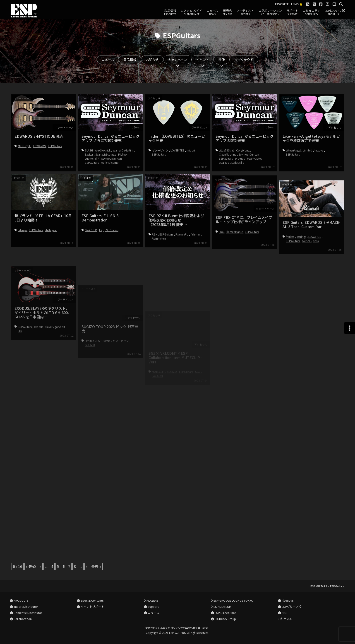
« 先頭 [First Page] (31, 566)
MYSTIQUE (24, 146)
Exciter (89, 154)
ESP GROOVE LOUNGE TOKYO (233, 600)
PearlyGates (254, 158)
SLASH (89, 150)
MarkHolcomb (110, 162)
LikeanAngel (293, 150)
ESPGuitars (55, 146)
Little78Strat (226, 150)
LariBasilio (238, 162)
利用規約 (286, 619)
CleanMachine (228, 154)
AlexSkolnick (103, 150)
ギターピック (160, 150)
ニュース (212, 12)
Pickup (122, 154)
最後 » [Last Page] (96, 566)
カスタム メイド (191, 12)
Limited (308, 150)
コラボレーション (270, 12)
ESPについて (333, 12)
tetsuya (319, 150)
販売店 (227, 12)
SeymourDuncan (112, 158)
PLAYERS (152, 600)
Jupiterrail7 (92, 158)
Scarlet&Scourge (106, 154)
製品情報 (170, 12)
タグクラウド (244, 60)
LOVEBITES (177, 150)
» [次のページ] (87, 566)
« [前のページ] (40, 566)
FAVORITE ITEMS (289, 4)
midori (191, 150)
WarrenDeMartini (123, 150)
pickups (240, 158)
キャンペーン (177, 60)
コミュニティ (311, 12)
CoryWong (243, 150)
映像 (222, 60)
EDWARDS (39, 146)
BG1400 (224, 162)
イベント (203, 60)
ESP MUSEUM (222, 607)
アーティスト (245, 12)
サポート (292, 12)
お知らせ (152, 60)
